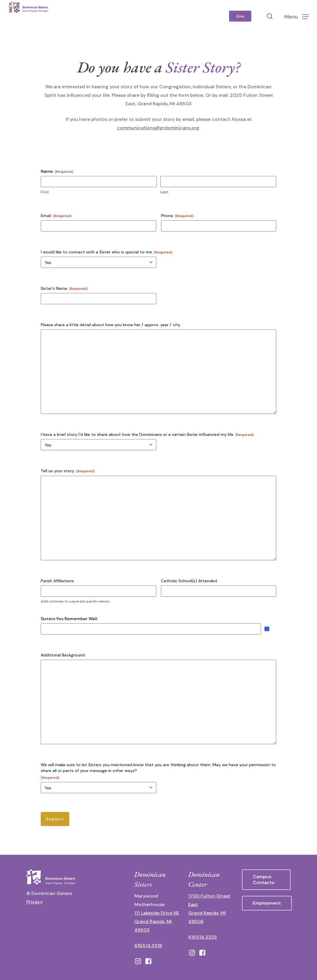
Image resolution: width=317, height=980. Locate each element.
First (45, 192)
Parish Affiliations (57, 581)
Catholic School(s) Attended (189, 581)
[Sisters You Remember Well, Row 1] (151, 629)
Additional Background (63, 655)
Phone (177, 216)
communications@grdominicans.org (158, 128)
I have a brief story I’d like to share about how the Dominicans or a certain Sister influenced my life (147, 435)
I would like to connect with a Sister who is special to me (107, 252)
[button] (297, 16)
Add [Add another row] (267, 629)
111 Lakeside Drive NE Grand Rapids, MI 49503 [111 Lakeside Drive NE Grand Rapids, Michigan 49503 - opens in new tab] (157, 921)
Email (56, 216)
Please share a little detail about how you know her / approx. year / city (111, 325)
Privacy (35, 902)
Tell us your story (68, 471)
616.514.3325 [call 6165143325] (203, 937)
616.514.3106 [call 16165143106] (148, 946)
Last (165, 192)
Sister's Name (64, 288)
